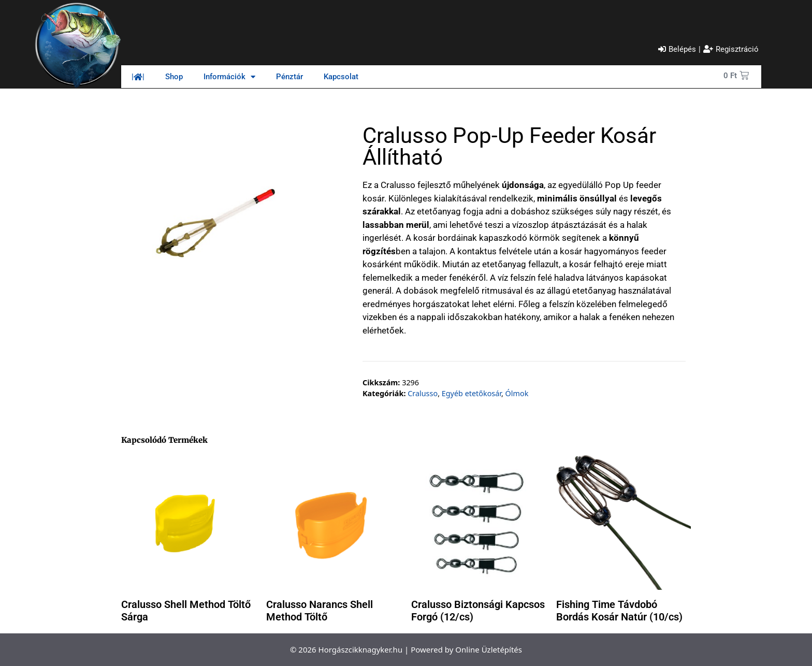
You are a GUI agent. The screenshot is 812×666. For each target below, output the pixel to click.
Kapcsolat (341, 77)
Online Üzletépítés (489, 649)
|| (138, 77)
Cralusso (423, 393)
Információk (229, 77)
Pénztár (289, 77)
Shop (174, 77)
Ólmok (517, 393)
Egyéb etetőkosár (472, 393)
